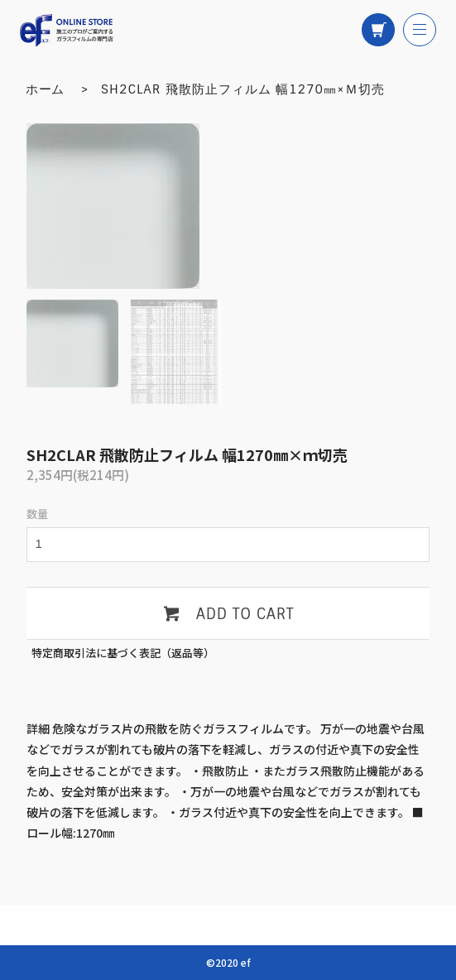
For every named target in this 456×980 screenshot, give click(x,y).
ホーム (45, 89)
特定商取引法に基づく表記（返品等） (123, 653)
